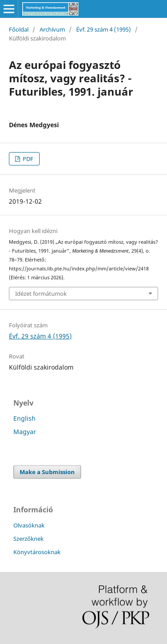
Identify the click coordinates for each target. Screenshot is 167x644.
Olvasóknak (29, 525)
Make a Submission (47, 472)
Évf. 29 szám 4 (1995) (104, 29)
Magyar (25, 432)
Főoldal (19, 29)
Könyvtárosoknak (37, 552)
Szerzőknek (29, 539)
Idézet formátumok (41, 294)
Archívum (52, 29)
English (24, 418)
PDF (27, 159)
